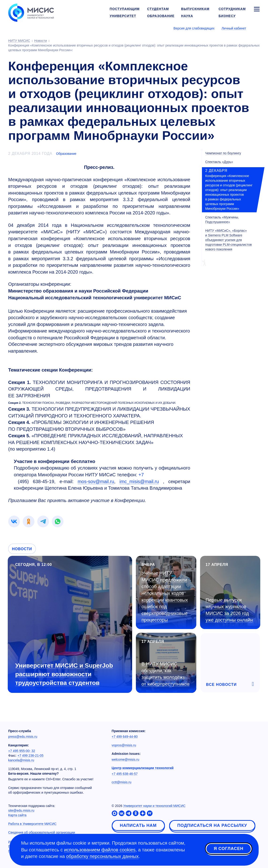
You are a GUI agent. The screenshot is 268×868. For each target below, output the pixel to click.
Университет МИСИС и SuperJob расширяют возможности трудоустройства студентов (64, 674)
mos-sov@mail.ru (96, 481)
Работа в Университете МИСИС (32, 824)
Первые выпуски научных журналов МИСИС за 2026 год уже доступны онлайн (229, 610)
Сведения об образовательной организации (42, 832)
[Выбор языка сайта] (257, 28)
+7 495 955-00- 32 (22, 751)
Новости (22, 549)
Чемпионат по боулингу (223, 153)
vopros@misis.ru (124, 745)
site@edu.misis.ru (21, 810)
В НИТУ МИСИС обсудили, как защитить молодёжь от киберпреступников (166, 674)
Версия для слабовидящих (194, 28)
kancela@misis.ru (21, 760)
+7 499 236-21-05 (31, 756)
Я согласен (229, 849)
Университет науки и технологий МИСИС (154, 806)
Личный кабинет (234, 28)
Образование (66, 154)
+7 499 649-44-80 (125, 737)
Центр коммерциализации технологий (143, 768)
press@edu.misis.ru (23, 737)
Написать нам (138, 825)
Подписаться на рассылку (212, 825)
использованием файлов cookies (100, 850)
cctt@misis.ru (122, 782)
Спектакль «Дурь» (219, 162)
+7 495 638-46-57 (125, 774)
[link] (14, 521)
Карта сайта (17, 815)
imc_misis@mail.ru (139, 481)
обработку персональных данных (102, 856)
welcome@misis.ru (126, 759)
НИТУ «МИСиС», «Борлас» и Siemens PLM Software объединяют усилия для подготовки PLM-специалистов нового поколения (229, 240)
